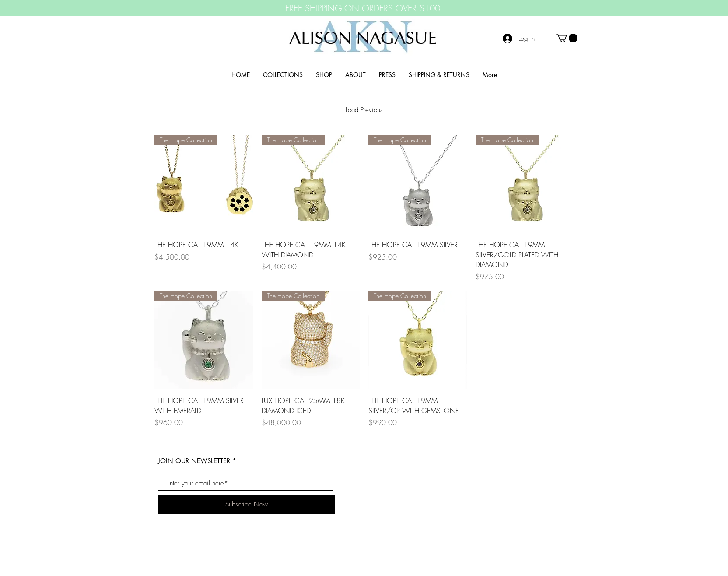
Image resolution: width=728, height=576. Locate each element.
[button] (567, 38)
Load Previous (364, 110)
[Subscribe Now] (247, 505)
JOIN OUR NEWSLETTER (194, 461)
